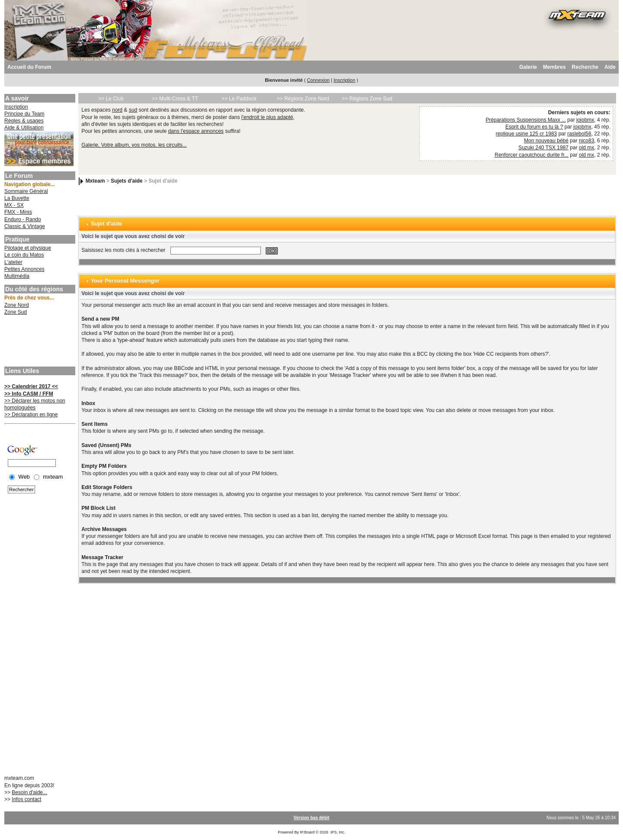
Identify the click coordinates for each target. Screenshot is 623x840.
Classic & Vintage (25, 226)
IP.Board (307, 832)
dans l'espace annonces (196, 131)
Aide (610, 67)
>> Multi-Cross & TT (175, 99)
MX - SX (14, 205)
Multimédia (17, 276)
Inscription (344, 80)
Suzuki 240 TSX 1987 (543, 148)
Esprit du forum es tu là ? (534, 127)
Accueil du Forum (29, 67)
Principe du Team (24, 114)
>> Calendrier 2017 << (31, 386)
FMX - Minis (18, 212)
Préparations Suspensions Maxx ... (526, 120)
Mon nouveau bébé (546, 141)
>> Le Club (111, 99)
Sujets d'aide (127, 181)
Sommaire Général (26, 191)
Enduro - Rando (23, 219)
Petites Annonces (24, 269)
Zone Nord (17, 305)
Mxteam (95, 181)
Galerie (528, 67)
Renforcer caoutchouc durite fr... (531, 155)
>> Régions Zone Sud (367, 99)
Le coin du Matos (24, 255)
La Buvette (17, 198)
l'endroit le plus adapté (267, 117)
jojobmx (585, 120)
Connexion (318, 80)
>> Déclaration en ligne (31, 415)
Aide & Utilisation (24, 128)
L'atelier (13, 262)
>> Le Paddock (239, 99)
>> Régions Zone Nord (303, 99)
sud (133, 110)
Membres (554, 67)
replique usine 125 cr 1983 (526, 134)
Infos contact (26, 799)
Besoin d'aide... (29, 792)
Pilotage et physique (28, 248)
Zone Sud (16, 312)
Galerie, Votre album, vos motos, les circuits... (134, 145)
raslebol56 (579, 134)
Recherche (585, 67)
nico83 (586, 141)
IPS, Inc (337, 832)
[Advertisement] (39, 342)
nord (117, 110)
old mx (586, 148)
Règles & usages (24, 121)
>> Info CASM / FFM (29, 394)
